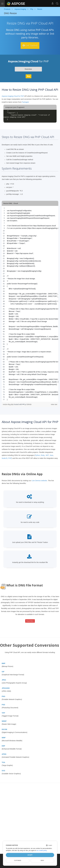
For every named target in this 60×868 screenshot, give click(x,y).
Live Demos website (39, 481)
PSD (3, 705)
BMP (3, 663)
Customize (18, 860)
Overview (28, 69)
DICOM (4, 729)
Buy (29, 76)
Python (37, 455)
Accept (30, 855)
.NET (47, 455)
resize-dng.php (8, 405)
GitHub (29, 405)
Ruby (43, 455)
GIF (3, 672)
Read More (30, 621)
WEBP (4, 721)
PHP (10, 458)
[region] (30, 304)
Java (51, 455)
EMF (3, 746)
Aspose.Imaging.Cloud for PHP (13, 96)
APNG (4, 754)
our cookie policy (42, 850)
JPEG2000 (6, 688)
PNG (3, 696)
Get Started (30, 45)
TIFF (3, 713)
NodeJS (5, 458)
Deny (42, 860)
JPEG (4, 680)
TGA (3, 762)
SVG (3, 771)
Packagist (25, 102)
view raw (54, 405)
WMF (4, 738)
